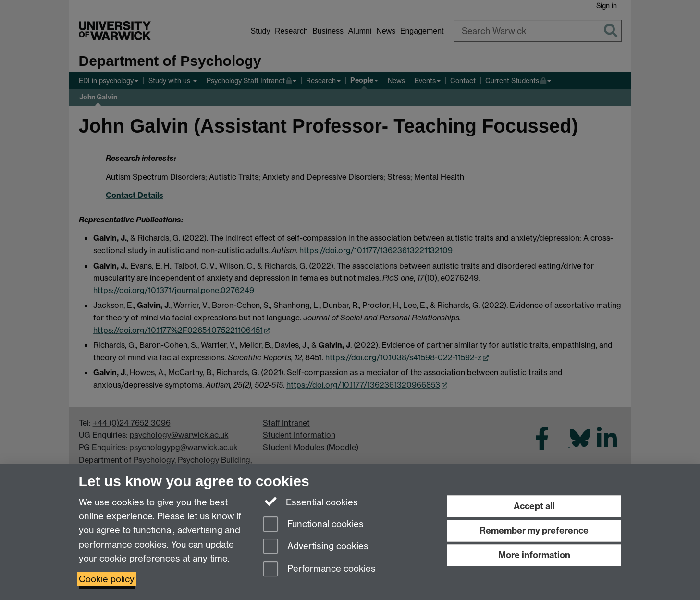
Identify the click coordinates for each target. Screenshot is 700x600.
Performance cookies (319, 569)
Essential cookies (311, 502)
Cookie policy (107, 579)
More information (534, 555)
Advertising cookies (316, 547)
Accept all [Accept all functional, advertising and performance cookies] (534, 506)
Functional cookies (313, 525)
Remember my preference (534, 531)
